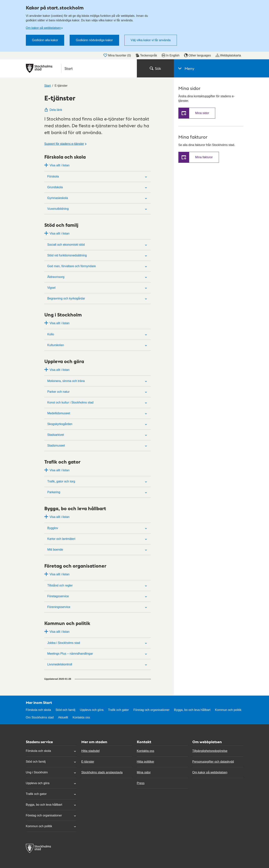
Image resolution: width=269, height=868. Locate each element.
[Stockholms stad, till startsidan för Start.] (79, 68)
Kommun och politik (228, 710)
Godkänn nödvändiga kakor (94, 40)
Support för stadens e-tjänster (64, 144)
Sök (155, 68)
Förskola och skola (38, 710)
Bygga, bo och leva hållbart (192, 710)
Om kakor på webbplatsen (43, 28)
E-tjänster (88, 762)
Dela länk (53, 110)
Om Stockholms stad (40, 717)
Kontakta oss (81, 717)
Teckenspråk (146, 55)
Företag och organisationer (151, 710)
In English (170, 55)
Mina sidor (202, 113)
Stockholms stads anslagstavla (102, 772)
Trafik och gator (118, 710)
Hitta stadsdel (91, 751)
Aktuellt (63, 717)
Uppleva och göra (92, 710)
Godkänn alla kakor (45, 40)
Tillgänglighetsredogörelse (210, 751)
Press (141, 783)
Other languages (197, 55)
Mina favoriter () (117, 55)
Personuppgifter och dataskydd (213, 762)
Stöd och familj (65, 710)
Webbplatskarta (228, 55)
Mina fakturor (204, 157)
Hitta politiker (146, 762)
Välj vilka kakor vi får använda (151, 40)
